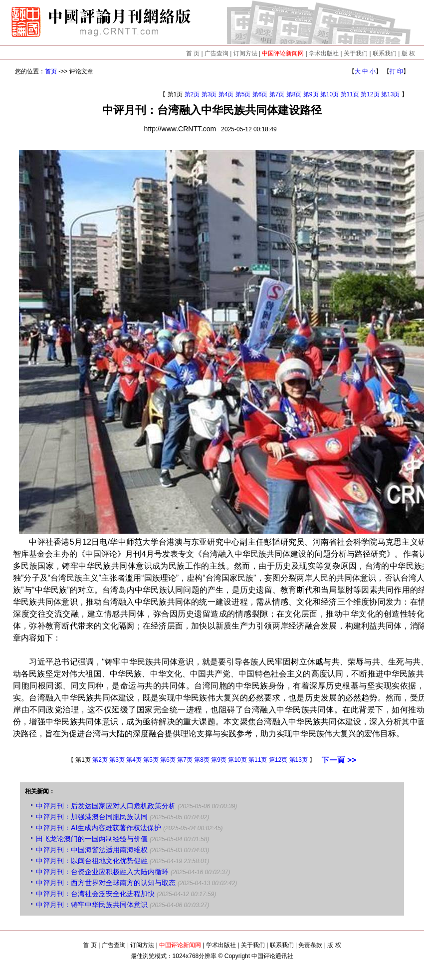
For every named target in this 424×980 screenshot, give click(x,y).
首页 (51, 71)
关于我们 (356, 53)
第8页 (294, 94)
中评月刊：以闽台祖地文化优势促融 (92, 861)
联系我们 (385, 53)
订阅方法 (245, 53)
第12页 (370, 94)
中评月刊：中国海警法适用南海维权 (92, 850)
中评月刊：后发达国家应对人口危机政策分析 (106, 806)
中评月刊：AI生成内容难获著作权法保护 (99, 828)
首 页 (193, 53)
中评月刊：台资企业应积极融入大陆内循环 (102, 872)
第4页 (226, 94)
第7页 (277, 94)
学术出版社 (324, 53)
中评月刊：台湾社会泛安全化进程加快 (95, 894)
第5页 (243, 94)
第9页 (311, 94)
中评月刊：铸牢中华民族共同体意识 (92, 905)
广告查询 (216, 53)
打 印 (396, 71)
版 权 (408, 53)
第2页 (192, 94)
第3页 (209, 94)
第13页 (390, 94)
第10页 (329, 94)
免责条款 (310, 945)
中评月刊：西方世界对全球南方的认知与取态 (106, 883)
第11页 (350, 94)
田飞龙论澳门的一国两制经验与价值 (92, 839)
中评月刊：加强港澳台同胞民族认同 (92, 817)
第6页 (260, 94)
